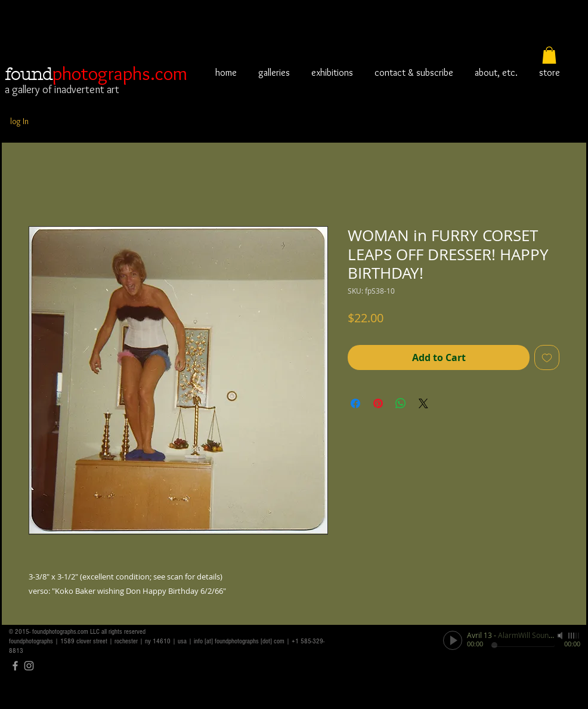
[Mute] (561, 636)
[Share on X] (423, 403)
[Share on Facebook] (355, 403)
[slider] (574, 636)
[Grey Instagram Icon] (29, 666)
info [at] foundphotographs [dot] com (239, 641)
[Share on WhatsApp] (401, 403)
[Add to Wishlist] (547, 357)
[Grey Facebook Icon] (15, 666)
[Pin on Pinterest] (378, 403)
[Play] (453, 640)
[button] (549, 55)
